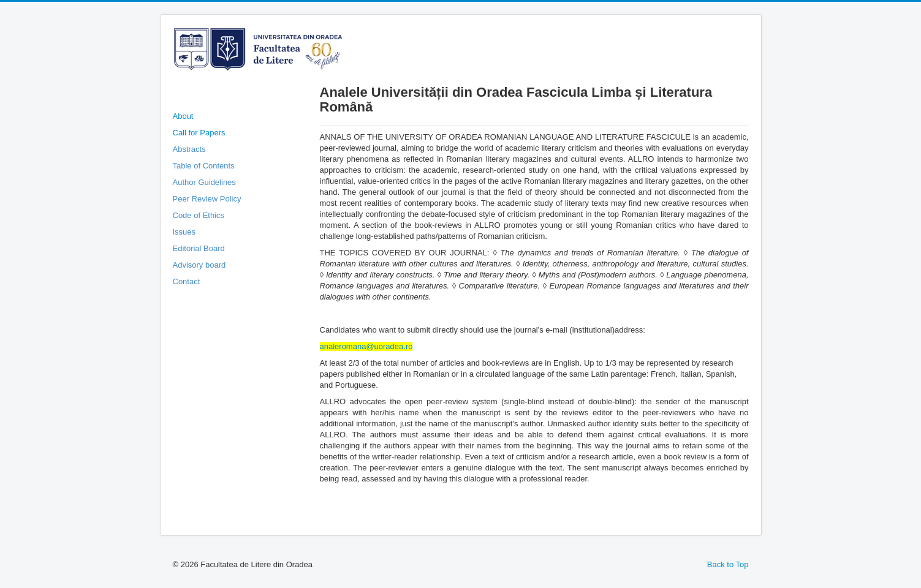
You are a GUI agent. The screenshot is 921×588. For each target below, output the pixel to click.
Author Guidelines (204, 182)
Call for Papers (199, 133)
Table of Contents (204, 166)
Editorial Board (199, 248)
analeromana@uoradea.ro (366, 346)
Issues (184, 232)
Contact (187, 281)
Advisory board (199, 265)
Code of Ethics (199, 215)
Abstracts (189, 149)
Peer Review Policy (207, 199)
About (183, 116)
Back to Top (728, 564)
